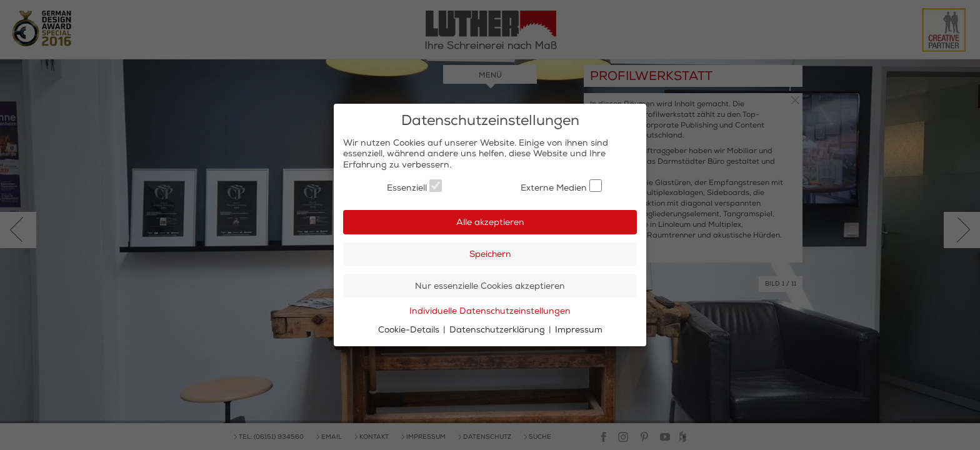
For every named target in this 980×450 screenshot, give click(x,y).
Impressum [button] (579, 330)
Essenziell (414, 186)
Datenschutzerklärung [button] (498, 330)
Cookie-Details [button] (410, 330)
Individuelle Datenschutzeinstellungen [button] (490, 311)
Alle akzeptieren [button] (490, 222)
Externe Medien (561, 186)
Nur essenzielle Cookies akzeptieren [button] (490, 286)
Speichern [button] (490, 254)
